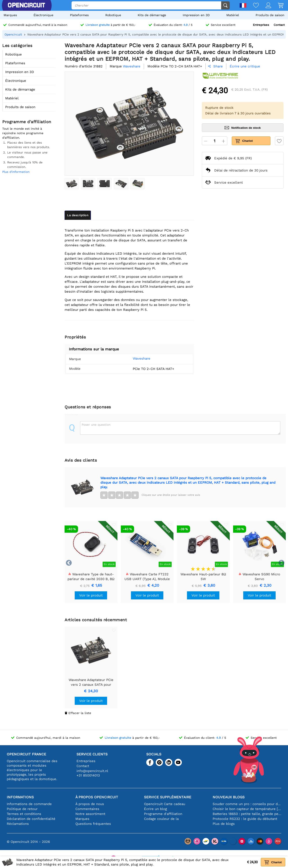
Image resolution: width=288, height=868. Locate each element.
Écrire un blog (155, 809)
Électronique (43, 15)
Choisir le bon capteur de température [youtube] (247, 809)
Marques (10, 15)
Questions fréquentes (93, 824)
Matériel (233, 15)
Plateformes (79, 15)
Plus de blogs (224, 824)
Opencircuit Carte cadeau (165, 804)
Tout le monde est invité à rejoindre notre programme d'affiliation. (23, 133)
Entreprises (261, 25)
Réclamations (18, 824)
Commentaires (87, 809)
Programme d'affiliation (163, 814)
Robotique (113, 15)
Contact (279, 25)
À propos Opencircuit (97, 797)
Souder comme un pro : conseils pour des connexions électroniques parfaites (247, 804)
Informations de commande (29, 804)
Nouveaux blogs (229, 797)
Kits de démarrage (152, 15)
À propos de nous (90, 804)
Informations (20, 797)
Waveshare (135, 358)
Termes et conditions (24, 814)
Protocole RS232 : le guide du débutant (245, 819)
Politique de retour (22, 809)
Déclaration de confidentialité (31, 819)
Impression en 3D (196, 15)
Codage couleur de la (161, 819)
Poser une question (96, 425)
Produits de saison (270, 15)
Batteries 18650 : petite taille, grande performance (247, 814)
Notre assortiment (90, 814)
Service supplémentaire (168, 797)
